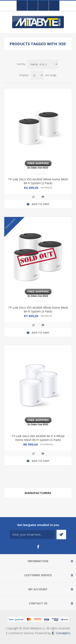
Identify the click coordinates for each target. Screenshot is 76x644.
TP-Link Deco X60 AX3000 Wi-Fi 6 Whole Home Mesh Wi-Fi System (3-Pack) (38, 438)
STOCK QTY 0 (10, 223)
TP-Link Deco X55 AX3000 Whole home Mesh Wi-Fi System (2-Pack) (38, 181)
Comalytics (61, 633)
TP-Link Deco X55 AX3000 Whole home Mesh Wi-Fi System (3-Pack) (38, 309)
